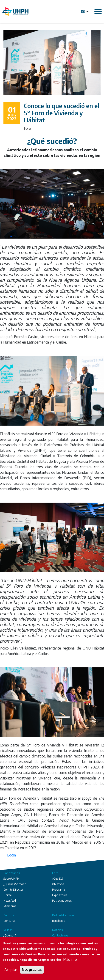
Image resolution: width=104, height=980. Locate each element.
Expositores (60, 895)
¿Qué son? (10, 935)
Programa (59, 890)
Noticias (57, 930)
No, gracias (32, 970)
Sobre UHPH (11, 879)
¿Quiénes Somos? (14, 884)
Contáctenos (60, 935)
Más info (70, 959)
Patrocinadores (62, 901)
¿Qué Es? (58, 879)
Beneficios (59, 921)
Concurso (10, 915)
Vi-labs (8, 930)
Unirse (7, 895)
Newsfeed (10, 901)
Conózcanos (12, 873)
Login (11, 855)
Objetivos (58, 884)
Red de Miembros (63, 915)
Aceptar (11, 970)
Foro (55, 873)
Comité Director (13, 890)
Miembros (10, 906)
